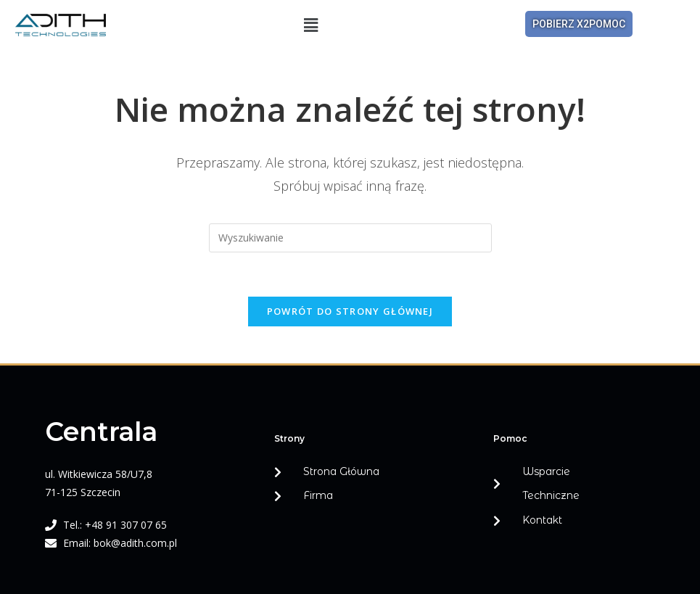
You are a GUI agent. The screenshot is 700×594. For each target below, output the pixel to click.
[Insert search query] (350, 238)
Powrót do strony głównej (350, 311)
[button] (311, 25)
